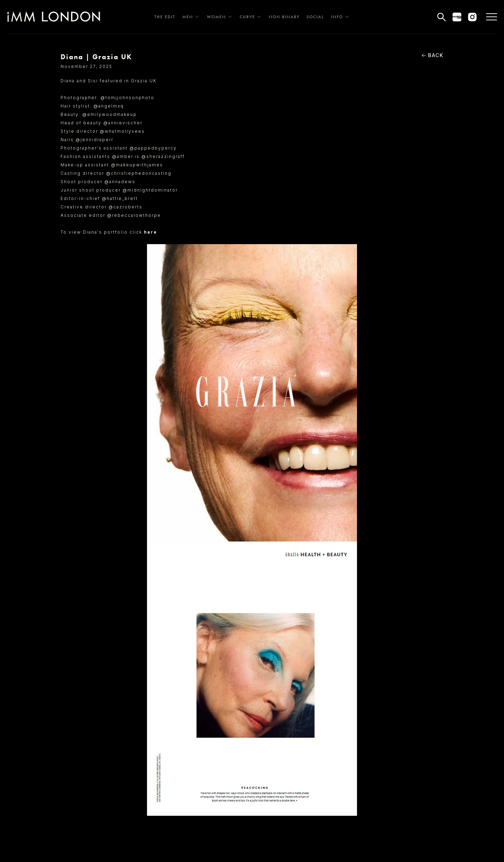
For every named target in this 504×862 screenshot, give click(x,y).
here (150, 232)
